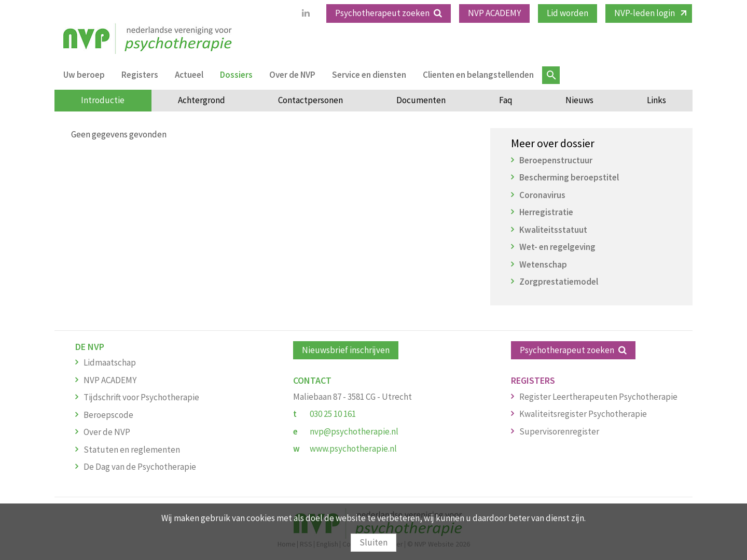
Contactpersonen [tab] (310, 100)
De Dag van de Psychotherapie (140, 467)
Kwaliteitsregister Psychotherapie (583, 414)
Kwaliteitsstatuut (553, 230)
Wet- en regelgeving (557, 247)
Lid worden (568, 13)
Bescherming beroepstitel (569, 177)
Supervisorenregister (559, 431)
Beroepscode (108, 415)
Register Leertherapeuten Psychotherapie (598, 397)
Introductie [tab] (103, 100)
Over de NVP (292, 75)
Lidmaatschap (110, 362)
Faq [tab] (506, 100)
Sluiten (374, 542)
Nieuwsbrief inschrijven (346, 350)
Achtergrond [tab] (202, 100)
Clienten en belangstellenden (478, 75)
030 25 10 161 (333, 414)
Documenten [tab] (421, 100)
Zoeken (551, 75)
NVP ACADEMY (494, 13)
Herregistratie (546, 212)
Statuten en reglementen (132, 450)
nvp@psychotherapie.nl (354, 431)
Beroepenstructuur (556, 160)
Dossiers (236, 75)
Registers (140, 75)
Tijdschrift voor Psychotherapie (141, 397)
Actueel (189, 75)
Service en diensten (369, 75)
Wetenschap (543, 264)
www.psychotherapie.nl (353, 449)
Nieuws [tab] (579, 100)
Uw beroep (84, 75)
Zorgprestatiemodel (559, 282)
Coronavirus (542, 195)
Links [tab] (656, 100)
